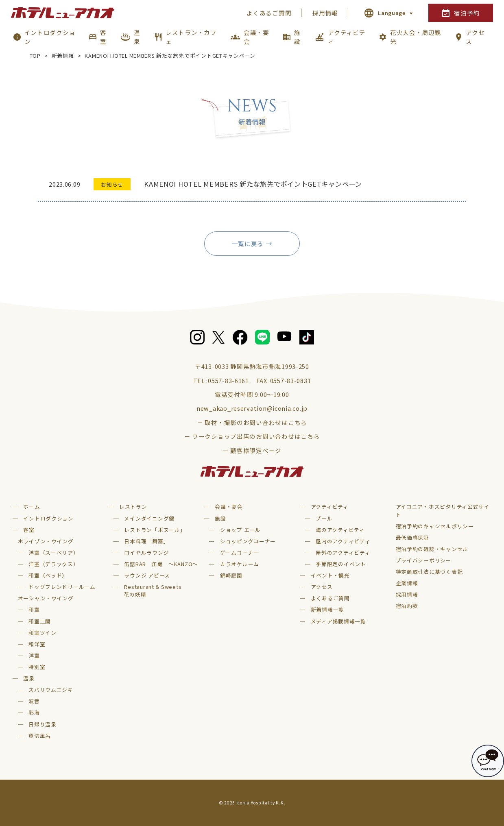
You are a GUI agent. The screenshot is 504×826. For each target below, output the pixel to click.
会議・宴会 (256, 37)
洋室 (34, 655)
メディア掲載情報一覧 (338, 621)
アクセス (475, 37)
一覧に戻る (248, 243)
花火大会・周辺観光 (416, 37)
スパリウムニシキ (51, 690)
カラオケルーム (240, 564)
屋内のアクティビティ (343, 541)
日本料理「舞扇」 (146, 541)
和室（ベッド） (48, 575)
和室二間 (40, 621)
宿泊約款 (407, 606)
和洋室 (37, 644)
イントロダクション (50, 37)
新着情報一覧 (327, 609)
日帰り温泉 (43, 724)
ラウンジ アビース (147, 575)
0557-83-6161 (228, 380)
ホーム (32, 507)
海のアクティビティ (340, 530)
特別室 (37, 667)
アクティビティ (347, 37)
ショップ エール (240, 530)
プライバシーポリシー (424, 560)
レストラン (133, 507)
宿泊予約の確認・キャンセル (432, 549)
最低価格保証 (412, 537)
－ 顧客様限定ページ (252, 450)
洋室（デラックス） (54, 564)
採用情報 (325, 13)
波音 (34, 701)
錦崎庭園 (231, 575)
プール (324, 518)
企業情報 (407, 583)
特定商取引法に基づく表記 (429, 572)
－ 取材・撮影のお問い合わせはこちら (252, 422)
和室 (34, 609)
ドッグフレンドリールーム (62, 587)
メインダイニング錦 (149, 518)
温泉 (137, 37)
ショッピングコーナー (248, 541)
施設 (297, 37)
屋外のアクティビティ (343, 552)
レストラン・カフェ (191, 37)
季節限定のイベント (341, 564)
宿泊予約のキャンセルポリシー (435, 526)
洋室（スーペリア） (54, 552)
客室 (103, 37)
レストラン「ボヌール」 (155, 530)
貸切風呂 (40, 736)
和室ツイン (43, 633)
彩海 (34, 712)
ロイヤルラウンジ (146, 552)
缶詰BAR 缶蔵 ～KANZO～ (161, 564)
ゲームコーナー (240, 552)
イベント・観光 (330, 575)
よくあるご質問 (269, 13)
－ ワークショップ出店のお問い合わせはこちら (252, 436)
